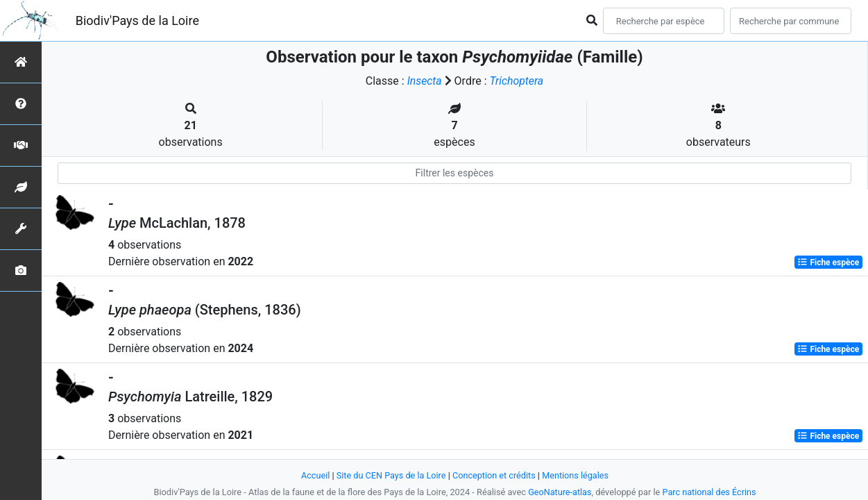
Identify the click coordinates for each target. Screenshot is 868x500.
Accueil (314, 475)
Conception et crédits (494, 475)
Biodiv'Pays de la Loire (137, 20)
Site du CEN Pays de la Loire (391, 475)
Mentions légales (577, 475)
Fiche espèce (828, 262)
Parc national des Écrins (709, 492)
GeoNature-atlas (560, 492)
